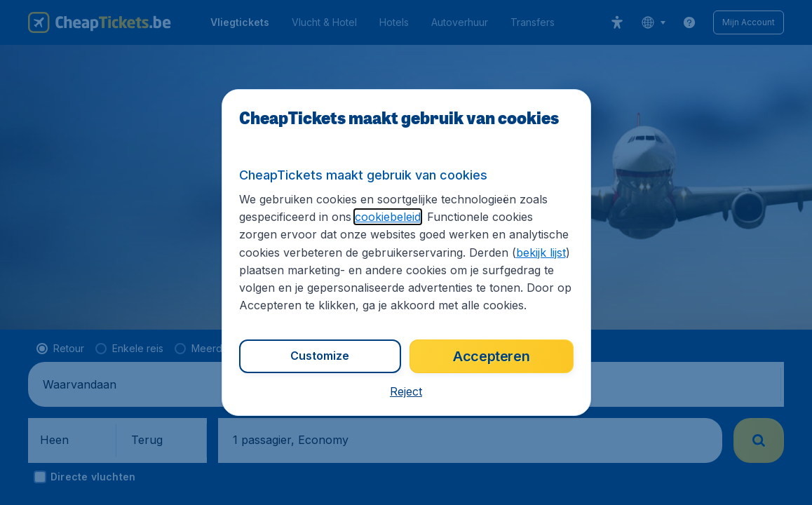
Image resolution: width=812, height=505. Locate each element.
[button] (406, 391)
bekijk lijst (541, 252)
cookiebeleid (388, 217)
